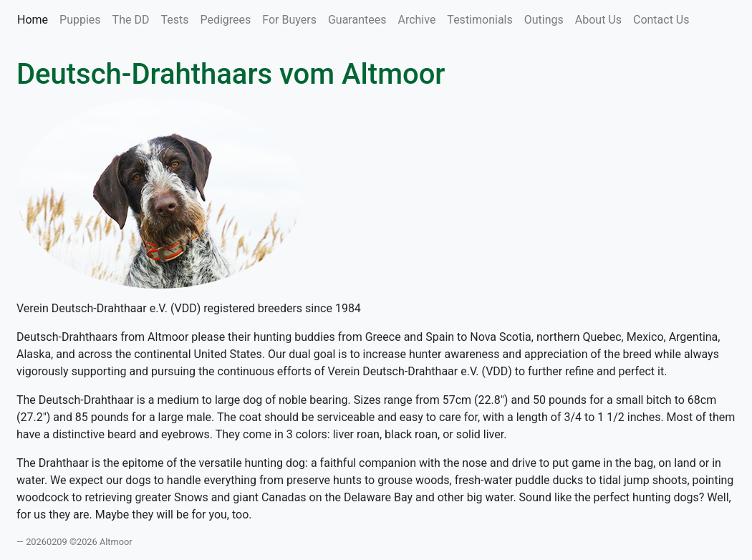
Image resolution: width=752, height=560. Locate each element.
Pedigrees (225, 20)
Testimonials (479, 20)
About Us (598, 20)
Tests (174, 20)
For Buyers (289, 20)
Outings (544, 20)
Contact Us (661, 20)
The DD (131, 20)
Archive (416, 20)
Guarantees (357, 20)
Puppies (80, 20)
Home (35, 19)
